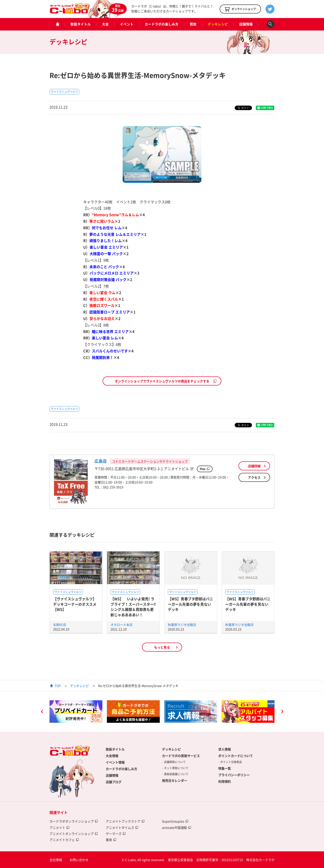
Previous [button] (42, 712)
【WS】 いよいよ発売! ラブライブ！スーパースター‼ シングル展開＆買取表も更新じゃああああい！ (135, 607)
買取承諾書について (176, 774)
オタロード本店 (121, 625)
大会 (105, 24)
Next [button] (282, 712)
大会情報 (112, 756)
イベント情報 (115, 762)
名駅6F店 (60, 625)
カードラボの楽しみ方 (162, 24)
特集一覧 (225, 768)
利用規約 (225, 781)
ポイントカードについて (236, 756)
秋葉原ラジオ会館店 (182, 625)
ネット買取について (176, 768)
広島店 (101, 461)
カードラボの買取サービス (181, 756)
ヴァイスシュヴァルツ (64, 92)
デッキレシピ (218, 24)
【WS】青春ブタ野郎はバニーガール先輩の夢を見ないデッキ (190, 604)
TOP (58, 686)
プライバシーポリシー (234, 775)
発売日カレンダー (175, 780)
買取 (193, 24)
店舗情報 (246, 24)
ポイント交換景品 (231, 762)
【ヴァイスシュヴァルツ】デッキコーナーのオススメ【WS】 (75, 604)
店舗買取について (175, 762)
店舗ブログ (114, 782)
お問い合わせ (79, 860)
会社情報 (56, 860)
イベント (127, 24)
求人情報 (225, 749)
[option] (76, 712)
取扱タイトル (81, 24)
